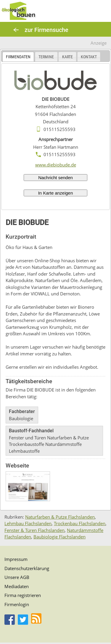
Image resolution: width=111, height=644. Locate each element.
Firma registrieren (23, 595)
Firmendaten (18, 57)
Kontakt (89, 57)
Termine (46, 57)
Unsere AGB (17, 577)
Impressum (16, 559)
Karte (67, 57)
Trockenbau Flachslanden (80, 523)
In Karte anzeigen (56, 193)
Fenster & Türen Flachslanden (34, 530)
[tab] (18, 57)
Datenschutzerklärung (27, 568)
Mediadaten (17, 586)
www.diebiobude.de (56, 165)
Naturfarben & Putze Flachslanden (60, 517)
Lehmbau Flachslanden (28, 523)
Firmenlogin (17, 604)
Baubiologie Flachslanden (59, 537)
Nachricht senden (55, 178)
